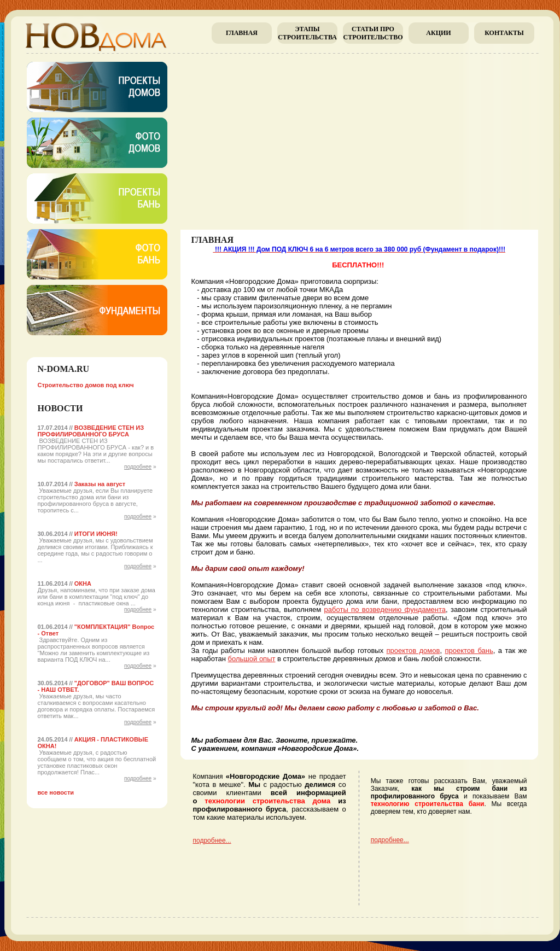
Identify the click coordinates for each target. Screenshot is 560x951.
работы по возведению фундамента (385, 609)
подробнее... (212, 841)
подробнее (138, 467)
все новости (56, 792)
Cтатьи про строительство (373, 33)
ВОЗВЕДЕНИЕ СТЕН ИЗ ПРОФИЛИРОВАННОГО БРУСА (91, 431)
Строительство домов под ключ (86, 385)
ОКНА (83, 584)
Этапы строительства (307, 33)
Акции (438, 33)
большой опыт (252, 659)
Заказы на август (100, 484)
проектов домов (413, 650)
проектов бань (469, 650)
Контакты (504, 33)
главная (242, 33)
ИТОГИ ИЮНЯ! (96, 534)
